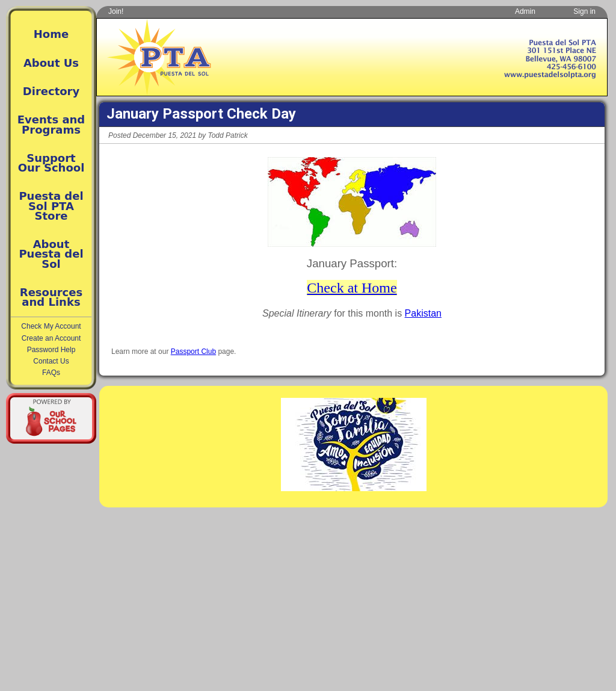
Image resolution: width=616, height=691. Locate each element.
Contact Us (51, 361)
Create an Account (51, 338)
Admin (525, 11)
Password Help (51, 350)
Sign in (584, 11)
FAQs (51, 373)
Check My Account (51, 326)
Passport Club (193, 352)
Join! (116, 11)
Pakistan (423, 313)
